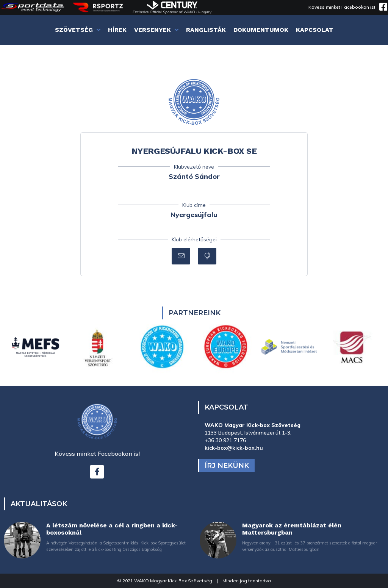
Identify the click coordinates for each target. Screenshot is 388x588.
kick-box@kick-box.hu (234, 448)
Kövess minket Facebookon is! (342, 7)
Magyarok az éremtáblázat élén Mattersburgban (292, 529)
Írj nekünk (227, 466)
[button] (181, 256)
